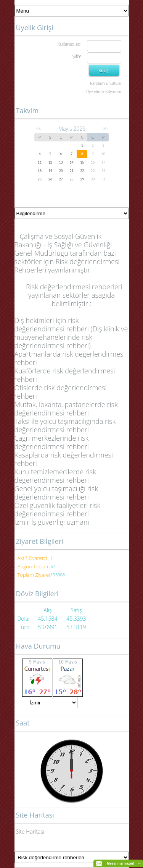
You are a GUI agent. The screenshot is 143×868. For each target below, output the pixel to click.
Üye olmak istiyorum (104, 92)
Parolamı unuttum (105, 83)
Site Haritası (30, 831)
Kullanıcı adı (69, 44)
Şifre (77, 56)
